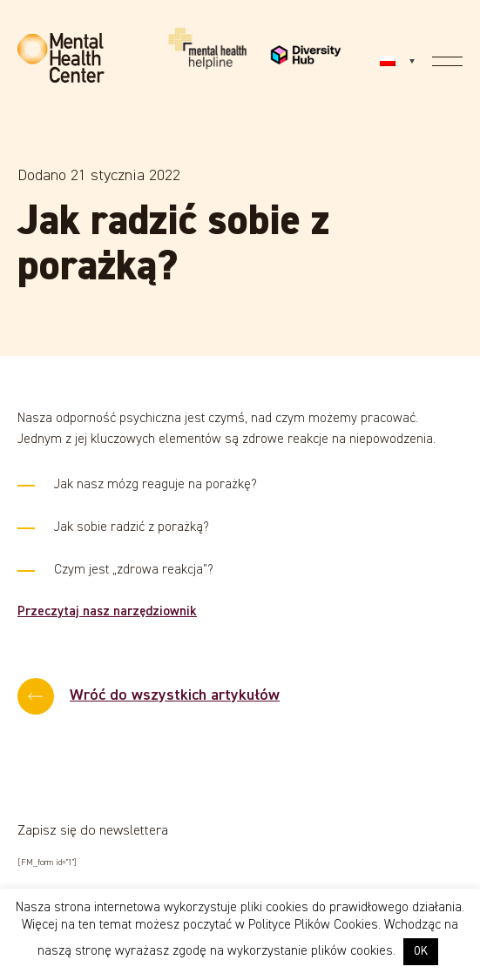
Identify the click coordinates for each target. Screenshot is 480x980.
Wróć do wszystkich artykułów (175, 695)
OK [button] (421, 952)
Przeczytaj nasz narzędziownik (107, 611)
